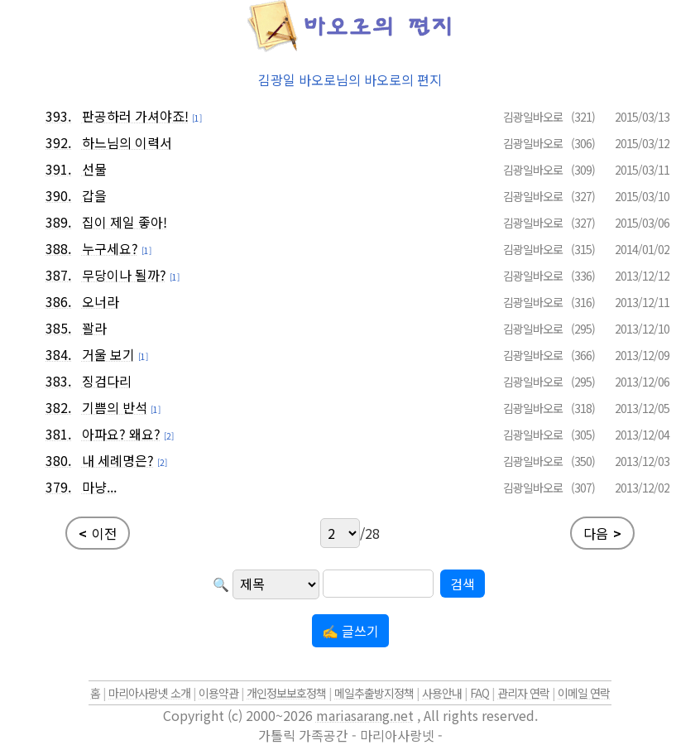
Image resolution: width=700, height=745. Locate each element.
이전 (98, 533)
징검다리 (107, 381)
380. (58, 460)
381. (58, 434)
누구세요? (110, 248)
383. (58, 381)
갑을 (94, 195)
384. (58, 354)
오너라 (101, 301)
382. (58, 407)
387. (58, 275)
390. (58, 195)
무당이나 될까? (124, 275)
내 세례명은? (118, 460)
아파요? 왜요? (121, 434)
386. (58, 301)
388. (58, 248)
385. (58, 328)
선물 (94, 169)
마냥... (99, 487)
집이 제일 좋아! (125, 222)
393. (58, 116)
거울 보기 (108, 354)
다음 (602, 533)
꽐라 (94, 328)
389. (58, 222)
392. (58, 142)
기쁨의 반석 (115, 407)
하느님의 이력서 (127, 142)
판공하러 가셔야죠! (135, 116)
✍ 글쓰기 (350, 631)
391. (58, 169)
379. (58, 487)
